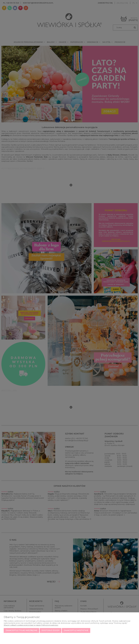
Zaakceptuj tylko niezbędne (21, 630)
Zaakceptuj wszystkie (76, 630)
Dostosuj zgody (51, 630)
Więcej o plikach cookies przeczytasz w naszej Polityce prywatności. (31, 625)
